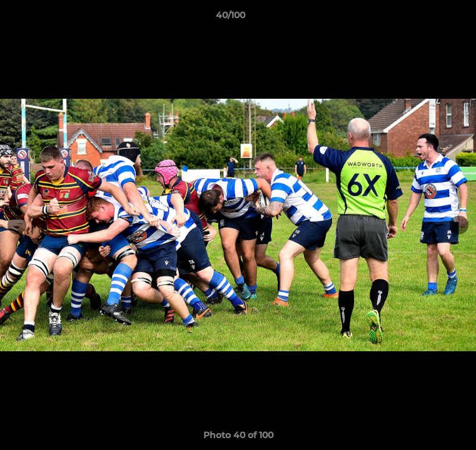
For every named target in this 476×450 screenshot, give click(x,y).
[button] (431, 18)
